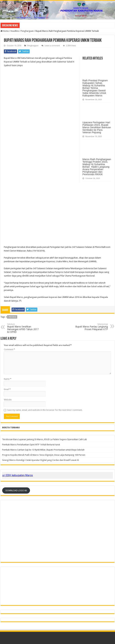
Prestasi (12, 317)
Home (5, 31)
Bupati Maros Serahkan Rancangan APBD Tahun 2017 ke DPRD (24, 328)
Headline (15, 31)
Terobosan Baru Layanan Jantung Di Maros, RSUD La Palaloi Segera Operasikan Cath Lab (45, 439)
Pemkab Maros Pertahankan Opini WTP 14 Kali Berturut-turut (31, 445)
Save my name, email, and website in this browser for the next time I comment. (45, 410)
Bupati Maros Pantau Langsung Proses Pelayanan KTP (91, 327)
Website (8, 400)
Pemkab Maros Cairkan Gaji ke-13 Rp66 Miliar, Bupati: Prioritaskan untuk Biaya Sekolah (43, 450)
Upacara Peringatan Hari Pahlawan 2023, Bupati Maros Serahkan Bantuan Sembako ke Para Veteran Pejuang (97, 127)
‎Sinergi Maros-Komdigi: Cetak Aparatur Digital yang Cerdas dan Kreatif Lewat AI (41, 460)
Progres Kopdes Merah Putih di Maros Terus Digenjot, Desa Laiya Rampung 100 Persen (44, 455)
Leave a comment (52, 46)
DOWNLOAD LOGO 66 (16, 490)
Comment (9, 349)
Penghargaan (27, 31)
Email (7, 389)
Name (8, 379)
